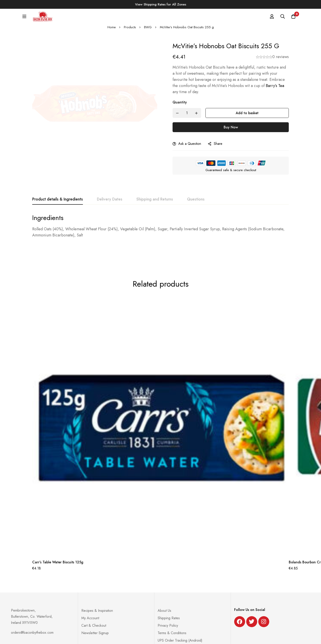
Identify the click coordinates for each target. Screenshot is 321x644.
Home (111, 30)
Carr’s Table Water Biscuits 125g (58, 545)
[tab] (58, 202)
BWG (148, 30)
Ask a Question (190, 147)
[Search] (282, 18)
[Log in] (271, 18)
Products (130, 30)
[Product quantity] (187, 116)
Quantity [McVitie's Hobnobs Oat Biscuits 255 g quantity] (180, 105)
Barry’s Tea (275, 89)
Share (218, 147)
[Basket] (293, 18)
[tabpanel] (160, 229)
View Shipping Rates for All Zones (161, 4)
